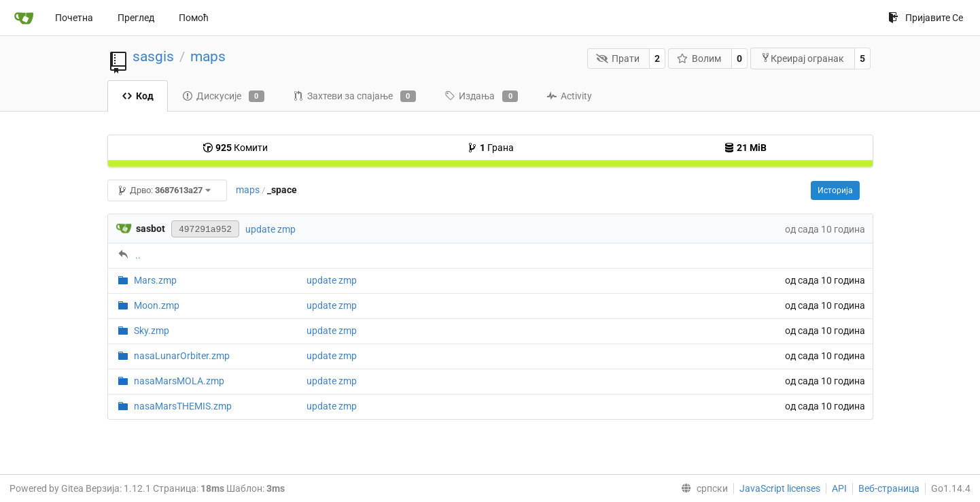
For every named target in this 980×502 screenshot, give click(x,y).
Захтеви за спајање (354, 97)
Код (138, 96)
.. (138, 255)
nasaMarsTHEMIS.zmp (183, 406)
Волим (699, 58)
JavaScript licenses (780, 488)
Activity (569, 96)
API (839, 488)
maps (208, 56)
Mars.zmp (155, 280)
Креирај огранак (802, 58)
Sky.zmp (152, 331)
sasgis (153, 56)
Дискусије (223, 97)
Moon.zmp (157, 305)
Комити (235, 148)
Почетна (74, 18)
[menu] (702, 488)
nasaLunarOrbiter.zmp (182, 356)
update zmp (270, 229)
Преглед (136, 18)
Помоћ (194, 18)
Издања (481, 97)
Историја (835, 190)
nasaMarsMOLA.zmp (179, 381)
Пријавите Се (926, 18)
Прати (618, 58)
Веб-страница (889, 488)
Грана (490, 148)
